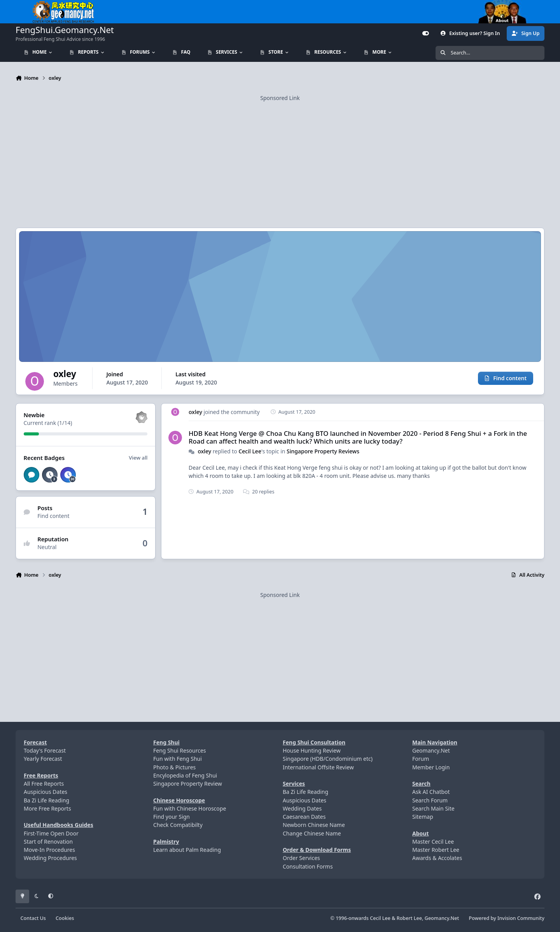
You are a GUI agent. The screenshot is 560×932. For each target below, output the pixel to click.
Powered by (507, 918)
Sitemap (423, 817)
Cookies (65, 918)
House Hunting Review (312, 750)
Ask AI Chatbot (431, 792)
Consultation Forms (308, 866)
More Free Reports (47, 808)
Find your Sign (171, 817)
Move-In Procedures (49, 850)
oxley (195, 412)
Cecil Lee (250, 451)
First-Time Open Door (51, 833)
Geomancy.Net (431, 750)
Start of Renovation (48, 842)
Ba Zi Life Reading (46, 800)
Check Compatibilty (178, 825)
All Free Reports (44, 784)
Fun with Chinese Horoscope (190, 808)
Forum (421, 759)
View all (138, 458)
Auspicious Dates (45, 792)
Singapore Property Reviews (323, 451)
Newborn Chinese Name (314, 825)
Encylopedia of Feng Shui (185, 775)
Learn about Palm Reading (187, 850)
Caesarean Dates (304, 817)
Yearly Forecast (43, 759)
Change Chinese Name (312, 833)
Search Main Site (433, 808)
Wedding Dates (302, 808)
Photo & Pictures (174, 767)
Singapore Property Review (188, 784)
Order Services (301, 858)
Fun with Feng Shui (178, 759)
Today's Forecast (45, 750)
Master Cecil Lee (433, 842)
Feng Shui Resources (180, 750)
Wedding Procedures (50, 858)
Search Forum (430, 800)
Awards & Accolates (437, 858)
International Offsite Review (318, 767)
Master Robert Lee (436, 850)
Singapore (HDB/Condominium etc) (328, 759)
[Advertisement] (280, 157)
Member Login (431, 767)
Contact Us (33, 918)
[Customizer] (426, 33)
